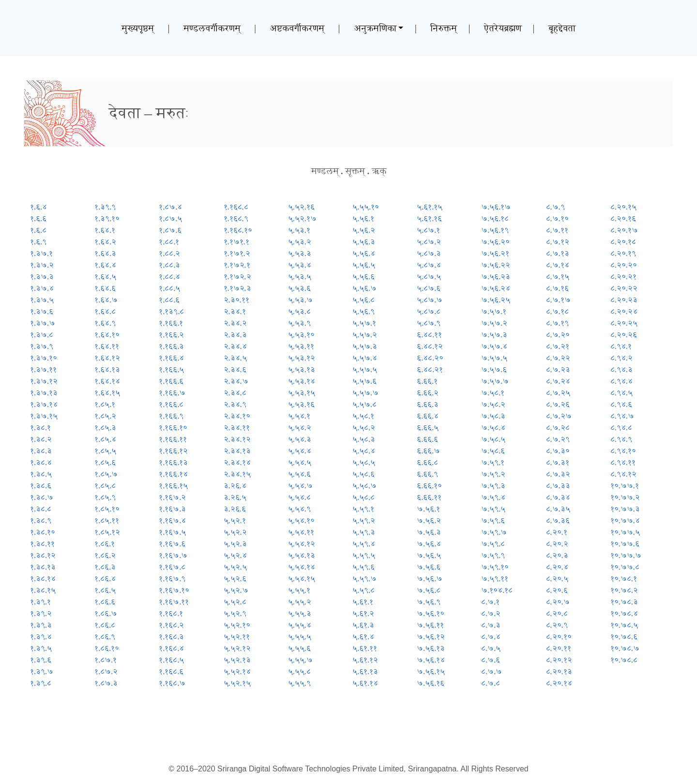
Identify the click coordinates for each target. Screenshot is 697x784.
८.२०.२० (624, 265)
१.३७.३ (42, 277)
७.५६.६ (429, 567)
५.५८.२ (364, 428)
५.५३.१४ (302, 381)
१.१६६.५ (171, 369)
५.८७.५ (429, 277)
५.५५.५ (300, 637)
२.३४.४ (235, 346)
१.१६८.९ (236, 219)
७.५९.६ (493, 520)
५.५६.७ (364, 288)
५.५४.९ (299, 509)
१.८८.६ (169, 300)
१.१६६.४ (171, 358)
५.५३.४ (300, 265)
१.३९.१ (40, 602)
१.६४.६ (105, 288)
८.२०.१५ (623, 207)
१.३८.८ (41, 509)
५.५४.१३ (302, 555)
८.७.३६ (558, 520)
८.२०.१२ (559, 660)
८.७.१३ (558, 253)
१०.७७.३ (625, 509)
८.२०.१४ (559, 683)
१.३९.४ (41, 637)
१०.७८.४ (624, 613)
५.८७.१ (428, 230)
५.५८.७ (364, 486)
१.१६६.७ (172, 393)
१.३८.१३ (43, 567)
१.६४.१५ (107, 393)
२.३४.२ (235, 323)
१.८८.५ (169, 288)
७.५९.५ (493, 509)
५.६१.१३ (365, 671)
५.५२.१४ (237, 671)
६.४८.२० (430, 358)
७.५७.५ (494, 358)
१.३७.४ (42, 288)
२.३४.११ (237, 428)
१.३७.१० (44, 358)
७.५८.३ (493, 416)
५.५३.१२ (302, 358)
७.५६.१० (431, 613)
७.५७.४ (494, 346)
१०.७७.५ (625, 532)
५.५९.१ (363, 509)
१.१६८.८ (236, 207)
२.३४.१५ (237, 474)
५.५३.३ (300, 253)
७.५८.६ (493, 451)
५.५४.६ (299, 474)
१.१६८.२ (171, 625)
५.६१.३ (363, 625)
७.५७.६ (494, 369)
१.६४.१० (107, 335)
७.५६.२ (429, 520)
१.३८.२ (41, 439)
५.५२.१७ (302, 219)
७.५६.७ (430, 579)
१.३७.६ (42, 311)
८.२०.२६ (624, 335)
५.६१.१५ (430, 207)
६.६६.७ (428, 451)
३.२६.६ (235, 509)
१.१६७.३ (172, 509)
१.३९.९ (105, 207)
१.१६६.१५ (173, 486)
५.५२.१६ (301, 207)
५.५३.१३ (302, 369)
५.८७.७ (430, 300)
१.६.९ (38, 242)
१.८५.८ (105, 486)
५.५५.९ (299, 683)
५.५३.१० (301, 335)
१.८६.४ (105, 579)
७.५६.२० (495, 242)
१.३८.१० (43, 532)
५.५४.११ (301, 532)
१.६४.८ (105, 311)
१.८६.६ (105, 602)
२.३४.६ (235, 369)
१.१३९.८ (171, 311)
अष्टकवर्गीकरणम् (297, 28)
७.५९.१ (493, 462)
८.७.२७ (559, 416)
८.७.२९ (558, 439)
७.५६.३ (429, 532)
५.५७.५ (365, 369)
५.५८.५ (364, 462)
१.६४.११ (107, 346)
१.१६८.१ (171, 613)
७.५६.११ (430, 625)
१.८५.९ (105, 497)
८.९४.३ (621, 369)
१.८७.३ (106, 683)
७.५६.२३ (496, 277)
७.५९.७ (494, 532)
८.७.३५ (558, 509)
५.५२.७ (236, 590)
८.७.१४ (558, 265)
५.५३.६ (299, 288)
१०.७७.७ (626, 555)
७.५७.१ (494, 311)
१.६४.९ (105, 323)
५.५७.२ (365, 335)
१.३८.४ (41, 462)
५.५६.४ (364, 253)
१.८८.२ (169, 253)
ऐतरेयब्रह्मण (503, 28)
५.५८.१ (363, 416)
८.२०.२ (557, 544)
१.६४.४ (105, 265)
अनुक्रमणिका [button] (375, 28)
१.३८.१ (40, 428)
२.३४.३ (235, 335)
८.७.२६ (558, 404)
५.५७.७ (365, 393)
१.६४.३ (105, 253)
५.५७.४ (365, 358)
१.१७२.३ (237, 288)
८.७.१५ (558, 277)
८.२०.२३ (624, 300)
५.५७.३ (365, 346)
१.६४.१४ (107, 381)
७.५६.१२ (431, 637)
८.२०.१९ (623, 253)
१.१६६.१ (171, 323)
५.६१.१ (363, 602)
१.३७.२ (42, 265)
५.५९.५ (364, 555)
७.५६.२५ (496, 300)
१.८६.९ (105, 637)
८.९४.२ (621, 358)
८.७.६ (491, 660)
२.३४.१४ (237, 462)
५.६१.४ (363, 637)
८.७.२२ (558, 358)
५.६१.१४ (365, 683)
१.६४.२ (105, 242)
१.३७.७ (43, 323)
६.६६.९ (427, 474)
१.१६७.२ (172, 497)
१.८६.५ (105, 590)
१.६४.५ (105, 277)
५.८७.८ (429, 311)
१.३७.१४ (44, 404)
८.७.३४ (558, 497)
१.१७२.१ (237, 265)
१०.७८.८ (624, 660)
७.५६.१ (428, 509)
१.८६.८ (105, 625)
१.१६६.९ (171, 416)
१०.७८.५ (624, 625)
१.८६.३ (105, 567)
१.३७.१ (41, 253)
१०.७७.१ (625, 486)
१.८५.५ (105, 451)
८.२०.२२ (624, 288)
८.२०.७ (558, 602)
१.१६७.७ (173, 555)
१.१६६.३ (171, 346)
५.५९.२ (364, 520)
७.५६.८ (429, 590)
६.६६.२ (428, 393)
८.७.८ (491, 683)
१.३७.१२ (44, 381)
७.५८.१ (493, 393)
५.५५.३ (300, 613)
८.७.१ (490, 602)
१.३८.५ (41, 474)
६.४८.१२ (430, 346)
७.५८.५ (493, 439)
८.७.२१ (558, 346)
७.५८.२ (493, 404)
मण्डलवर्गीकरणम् (212, 28)
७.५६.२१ (495, 253)
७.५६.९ (429, 602)
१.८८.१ (169, 242)
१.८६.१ (105, 544)
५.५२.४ (235, 555)
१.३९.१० (107, 219)
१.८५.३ (105, 428)
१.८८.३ (169, 265)
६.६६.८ (427, 462)
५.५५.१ (299, 590)
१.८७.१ (106, 660)
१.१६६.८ (171, 404)
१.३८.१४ (43, 579)
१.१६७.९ (172, 579)
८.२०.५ (557, 579)
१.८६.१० (107, 648)
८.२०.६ (557, 590)
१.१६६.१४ (173, 474)
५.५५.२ (300, 602)
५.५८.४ (364, 451)
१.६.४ (38, 207)
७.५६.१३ (431, 648)
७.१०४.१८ (497, 590)
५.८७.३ (429, 253)
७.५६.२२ (496, 265)
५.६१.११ (365, 648)
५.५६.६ (364, 277)
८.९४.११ (623, 462)
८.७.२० (558, 335)
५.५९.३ (364, 532)
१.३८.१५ (43, 590)
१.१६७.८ (172, 567)
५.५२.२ (235, 532)
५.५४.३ (300, 439)
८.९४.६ (621, 404)
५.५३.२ (300, 242)
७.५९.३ (493, 486)
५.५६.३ (364, 242)
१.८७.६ (170, 230)
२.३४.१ (235, 311)
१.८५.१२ (107, 532)
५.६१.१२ (365, 660)
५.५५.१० (366, 207)
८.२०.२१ (623, 277)
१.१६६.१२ (173, 451)
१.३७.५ (42, 300)
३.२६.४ (235, 486)
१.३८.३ (41, 451)
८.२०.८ (557, 613)
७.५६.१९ (495, 230)
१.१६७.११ (174, 602)
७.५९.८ (493, 544)
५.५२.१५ (237, 683)
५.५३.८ (299, 311)
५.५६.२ (364, 230)
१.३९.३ (41, 625)
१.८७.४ (170, 207)
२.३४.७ (236, 381)
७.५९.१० (495, 567)
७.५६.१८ (495, 219)
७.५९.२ (493, 474)
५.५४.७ (300, 486)
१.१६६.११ (173, 439)
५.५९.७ (364, 579)
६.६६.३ (428, 404)
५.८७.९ (429, 323)
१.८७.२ (106, 671)
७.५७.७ (495, 381)
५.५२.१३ (237, 660)
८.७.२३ (558, 369)
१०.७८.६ (624, 637)
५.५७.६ (364, 381)
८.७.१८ (557, 311)
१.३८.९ (41, 520)
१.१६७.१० (174, 590)
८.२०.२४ (624, 311)
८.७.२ (491, 613)
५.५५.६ (299, 648)
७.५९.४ (493, 497)
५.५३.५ (300, 277)
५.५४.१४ (302, 567)
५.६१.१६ (429, 219)
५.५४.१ (299, 416)
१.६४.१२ (107, 358)
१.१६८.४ (171, 648)
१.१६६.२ (171, 335)
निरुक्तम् (444, 28)
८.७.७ (492, 671)
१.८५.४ (105, 439)
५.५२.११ (237, 637)
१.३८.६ (41, 486)
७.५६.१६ (431, 683)
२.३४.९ (235, 404)
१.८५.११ (107, 520)
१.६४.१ (105, 230)
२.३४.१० (237, 416)
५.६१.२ (363, 613)
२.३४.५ (235, 358)
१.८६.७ (106, 613)
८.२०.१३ (559, 671)
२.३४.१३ (237, 451)
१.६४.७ (106, 300)
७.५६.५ (429, 555)
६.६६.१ (427, 381)
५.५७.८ (364, 404)
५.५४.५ (300, 462)
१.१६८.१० (238, 230)
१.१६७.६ (172, 544)
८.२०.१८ (623, 242)
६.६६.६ (427, 439)
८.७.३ (491, 625)
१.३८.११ (42, 544)
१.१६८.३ (171, 637)
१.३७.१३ (44, 393)
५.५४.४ (300, 451)
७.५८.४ (493, 428)
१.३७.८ (42, 335)
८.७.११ (557, 230)
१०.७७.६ (625, 544)
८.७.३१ (558, 462)
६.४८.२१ (430, 369)
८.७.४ (491, 637)
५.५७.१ (364, 323)
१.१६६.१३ (173, 462)
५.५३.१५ (302, 393)
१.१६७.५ (172, 532)
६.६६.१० (429, 486)
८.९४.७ (622, 416)
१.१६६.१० (173, 428)
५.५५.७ (300, 660)
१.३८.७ (42, 497)
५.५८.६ (364, 474)
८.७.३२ (558, 474)
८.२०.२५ (624, 323)
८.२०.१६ (623, 219)
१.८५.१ (105, 404)
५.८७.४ (429, 265)
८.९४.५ (621, 393)
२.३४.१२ (237, 439)
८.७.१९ (557, 323)
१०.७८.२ (624, 590)
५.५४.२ (300, 428)
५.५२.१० (237, 625)
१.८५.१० (107, 509)
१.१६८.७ (172, 683)
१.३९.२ (41, 613)
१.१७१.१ (236, 242)
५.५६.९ (364, 311)
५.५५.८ (299, 671)
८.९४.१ (621, 346)
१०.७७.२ (625, 497)
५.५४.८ (299, 497)
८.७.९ (555, 207)
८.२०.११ (559, 648)
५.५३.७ (300, 300)
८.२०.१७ (624, 230)
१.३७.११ (43, 369)
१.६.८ (38, 230)
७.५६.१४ (431, 660)
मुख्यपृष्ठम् (138, 28)
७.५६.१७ (496, 207)
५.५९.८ (364, 590)
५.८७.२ (429, 242)
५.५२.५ (235, 567)
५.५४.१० (301, 520)
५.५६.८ (364, 300)
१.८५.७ (106, 474)
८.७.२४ (558, 381)
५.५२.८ (235, 602)
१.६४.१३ (107, 369)
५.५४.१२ (302, 544)
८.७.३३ (558, 486)
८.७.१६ (557, 288)
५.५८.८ (364, 497)
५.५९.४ (364, 544)
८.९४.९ (621, 439)
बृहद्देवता (562, 28)
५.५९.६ (364, 567)
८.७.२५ (558, 393)
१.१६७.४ (172, 520)
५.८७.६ (429, 288)
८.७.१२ (558, 242)
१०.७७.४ (625, 520)
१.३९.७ (42, 671)
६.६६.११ (429, 497)
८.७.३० (558, 451)
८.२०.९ (557, 625)
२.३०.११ (236, 300)
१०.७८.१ (624, 579)
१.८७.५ (170, 219)
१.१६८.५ (171, 660)
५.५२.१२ (237, 648)
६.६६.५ (428, 428)
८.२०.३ (557, 555)
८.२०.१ (557, 532)
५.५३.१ (299, 230)
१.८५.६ (105, 462)
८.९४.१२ (623, 474)
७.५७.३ (494, 335)
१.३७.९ (42, 346)
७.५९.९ (493, 555)
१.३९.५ (41, 648)
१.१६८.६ (171, 671)
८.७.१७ (558, 300)
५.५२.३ (235, 544)
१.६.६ (38, 219)
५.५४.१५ (302, 579)
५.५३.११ (301, 346)
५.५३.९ (299, 323)
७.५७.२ (494, 323)
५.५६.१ (363, 219)
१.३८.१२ (43, 555)
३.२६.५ (235, 497)
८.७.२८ (558, 428)
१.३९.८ (41, 683)
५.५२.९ (235, 613)
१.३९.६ (41, 660)
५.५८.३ (364, 439)
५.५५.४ (300, 625)
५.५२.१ (235, 520)
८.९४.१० (623, 451)
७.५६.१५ (431, 671)
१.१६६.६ (171, 381)
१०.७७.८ (625, 567)
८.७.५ (491, 648)
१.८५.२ (105, 416)
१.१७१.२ (237, 253)
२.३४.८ (235, 393)
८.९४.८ (621, 428)
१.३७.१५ (44, 416)
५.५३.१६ (301, 404)
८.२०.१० (559, 637)
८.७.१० (557, 219)
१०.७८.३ (624, 602)
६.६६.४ (428, 416)
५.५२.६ (235, 579)
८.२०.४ (557, 567)
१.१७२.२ (237, 277)
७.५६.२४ (496, 288)
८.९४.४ (621, 381)
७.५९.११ (495, 579)
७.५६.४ (429, 544)
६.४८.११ (429, 335)
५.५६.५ (364, 265)
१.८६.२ (105, 555)
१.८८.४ (169, 277)
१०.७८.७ (625, 648)
